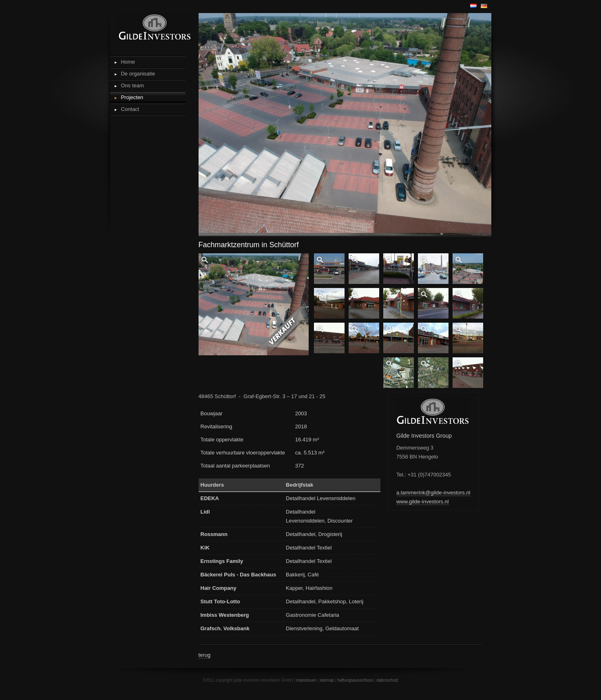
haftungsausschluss (355, 680)
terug (205, 655)
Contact (130, 109)
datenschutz (387, 680)
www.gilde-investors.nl (423, 502)
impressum (306, 680)
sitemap (327, 680)
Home (128, 62)
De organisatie (138, 74)
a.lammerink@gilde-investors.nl (433, 493)
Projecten (132, 97)
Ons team (132, 85)
